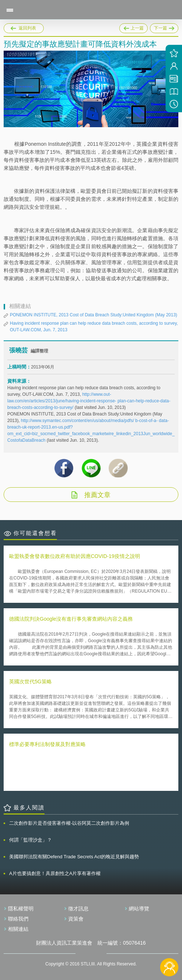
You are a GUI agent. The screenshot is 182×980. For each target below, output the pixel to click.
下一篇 (164, 27)
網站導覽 (139, 909)
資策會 (76, 919)
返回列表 (27, 28)
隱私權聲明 (21, 909)
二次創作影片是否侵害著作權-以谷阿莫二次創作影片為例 (69, 823)
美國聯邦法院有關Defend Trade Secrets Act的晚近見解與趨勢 (74, 857)
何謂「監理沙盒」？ (30, 840)
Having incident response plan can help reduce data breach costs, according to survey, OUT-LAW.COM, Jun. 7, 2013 (94, 327)
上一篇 (133, 27)
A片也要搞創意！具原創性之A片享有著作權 (55, 873)
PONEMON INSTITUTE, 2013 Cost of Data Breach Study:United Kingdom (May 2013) (94, 315)
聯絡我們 (18, 919)
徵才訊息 (78, 909)
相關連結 (18, 929)
